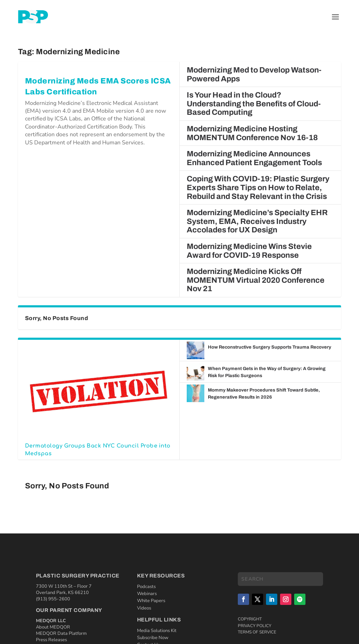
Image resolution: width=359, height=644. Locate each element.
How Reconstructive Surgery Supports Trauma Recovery (270, 347)
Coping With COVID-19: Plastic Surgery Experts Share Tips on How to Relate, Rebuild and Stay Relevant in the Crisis (258, 187)
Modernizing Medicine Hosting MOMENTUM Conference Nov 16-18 (252, 133)
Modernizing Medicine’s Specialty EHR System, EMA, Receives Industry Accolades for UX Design (257, 221)
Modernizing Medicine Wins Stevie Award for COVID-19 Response (249, 251)
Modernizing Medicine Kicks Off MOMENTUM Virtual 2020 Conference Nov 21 (256, 280)
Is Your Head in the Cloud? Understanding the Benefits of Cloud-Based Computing (254, 104)
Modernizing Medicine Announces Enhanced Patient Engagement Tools (254, 158)
